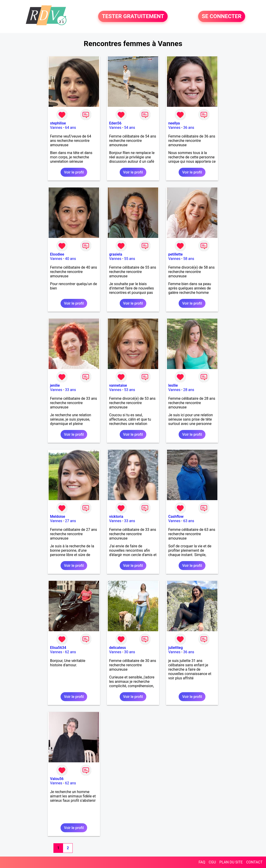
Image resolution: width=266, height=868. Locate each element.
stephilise (58, 123)
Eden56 (115, 123)
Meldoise (58, 517)
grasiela (116, 254)
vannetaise (118, 385)
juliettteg (176, 648)
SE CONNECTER (222, 17)
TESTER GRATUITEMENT (133, 17)
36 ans (189, 128)
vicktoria (116, 517)
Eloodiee (57, 254)
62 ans (71, 652)
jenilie (55, 385)
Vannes (56, 128)
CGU (212, 862)
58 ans (189, 259)
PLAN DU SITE (231, 862)
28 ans (189, 390)
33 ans (71, 390)
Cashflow (176, 517)
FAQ (202, 862)
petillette (176, 254)
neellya (174, 123)
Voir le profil (74, 172)
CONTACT (254, 862)
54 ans (130, 128)
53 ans (130, 390)
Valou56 (57, 779)
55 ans (130, 259)
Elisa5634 (58, 648)
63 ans (189, 521)
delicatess (118, 648)
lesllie (173, 385)
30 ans (130, 652)
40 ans (71, 259)
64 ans (71, 128)
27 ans (71, 521)
